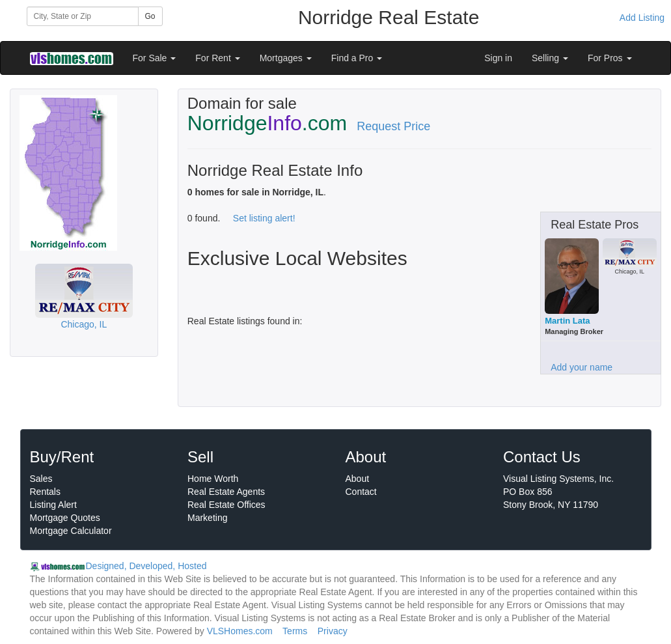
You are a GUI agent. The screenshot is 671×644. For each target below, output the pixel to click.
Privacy (333, 631)
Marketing (207, 518)
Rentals (45, 492)
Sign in (498, 58)
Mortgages (286, 58)
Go (150, 16)
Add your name (582, 367)
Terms (295, 631)
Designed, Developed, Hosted (146, 566)
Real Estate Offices (226, 505)
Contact (361, 492)
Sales (41, 479)
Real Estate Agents (226, 492)
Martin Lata (567, 321)
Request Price (393, 126)
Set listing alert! (264, 218)
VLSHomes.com (240, 631)
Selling (550, 58)
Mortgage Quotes (65, 518)
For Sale (155, 58)
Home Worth (213, 479)
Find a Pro (357, 58)
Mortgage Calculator (71, 531)
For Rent (217, 58)
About (358, 479)
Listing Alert (53, 505)
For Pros (610, 58)
